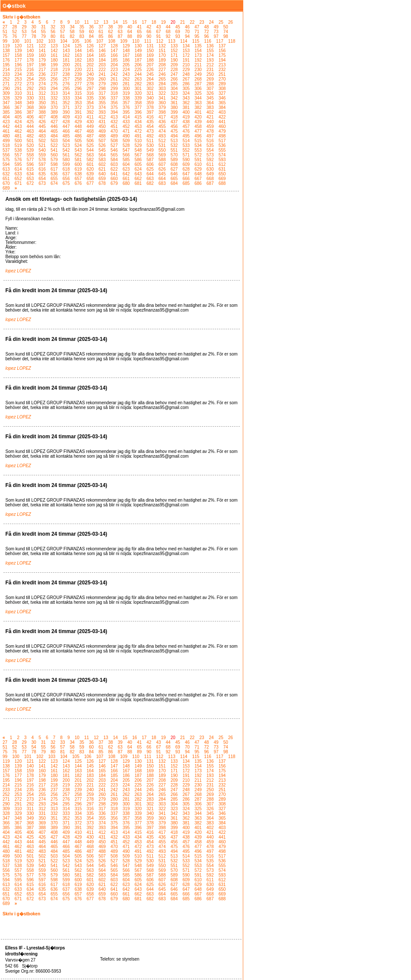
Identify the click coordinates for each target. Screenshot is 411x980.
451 (114, 126)
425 (30, 122)
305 (186, 89)
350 (42, 103)
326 (210, 93)
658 (90, 179)
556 (6, 155)
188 (150, 60)
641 (114, 174)
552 (186, 150)
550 (162, 150)
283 (150, 84)
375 (114, 108)
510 (138, 141)
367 (18, 108)
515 (198, 141)
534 (198, 145)
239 (78, 74)
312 (42, 93)
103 (52, 41)
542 (66, 150)
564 (102, 155)
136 (210, 46)
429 (78, 122)
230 (198, 70)
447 (66, 126)
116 (208, 41)
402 (210, 112)
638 (78, 174)
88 (130, 36)
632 (6, 174)
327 (222, 93)
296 (78, 89)
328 (6, 98)
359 (150, 103)
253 (18, 79)
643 (138, 174)
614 (18, 169)
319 (126, 93)
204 (114, 65)
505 (78, 141)
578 (42, 160)
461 (6, 131)
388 (42, 112)
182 (78, 60)
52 (14, 32)
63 (120, 32)
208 (162, 65)
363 (198, 103)
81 (63, 36)
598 (54, 164)
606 (150, 164)
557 (18, 155)
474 (162, 131)
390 (66, 112)
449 (90, 126)
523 (66, 145)
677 (90, 183)
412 (102, 117)
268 (198, 79)
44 (168, 27)
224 (126, 70)
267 (186, 79)
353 (78, 103)
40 (130, 27)
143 (66, 51)
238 (66, 74)
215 (18, 70)
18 (154, 22)
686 (198, 183)
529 (138, 145)
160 (42, 55)
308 (222, 89)
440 (210, 122)
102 (40, 41)
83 (82, 36)
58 (72, 32)
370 (54, 108)
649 (210, 174)
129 (126, 46)
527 (114, 145)
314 (66, 93)
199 (54, 65)
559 (42, 155)
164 (90, 55)
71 (197, 32)
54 (34, 32)
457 (186, 126)
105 (76, 41)
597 (42, 164)
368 (30, 108)
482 (30, 136)
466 (66, 131)
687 (210, 183)
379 (162, 108)
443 (18, 126)
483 (42, 136)
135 (198, 46)
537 (6, 150)
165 (102, 55)
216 (30, 70)
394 (114, 112)
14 (115, 22)
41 (140, 27)
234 (18, 74)
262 (126, 79)
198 (42, 65)
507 (102, 141)
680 (126, 183)
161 (54, 55)
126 (90, 46)
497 (210, 136)
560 (54, 155)
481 (18, 136)
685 (186, 183)
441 (222, 122)
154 (198, 51)
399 (174, 112)
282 (138, 84)
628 (186, 169)
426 (42, 122)
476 (186, 131)
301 (138, 89)
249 (198, 74)
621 (102, 169)
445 (42, 126)
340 (150, 98)
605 (138, 164)
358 (138, 103)
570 (174, 155)
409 (66, 117)
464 (42, 131)
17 (144, 22)
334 (78, 98)
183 (90, 60)
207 (150, 65)
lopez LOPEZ (18, 271)
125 (78, 46)
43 (158, 27)
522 (54, 145)
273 (30, 84)
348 (18, 103)
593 (222, 160)
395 (126, 112)
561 (66, 155)
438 (186, 122)
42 (149, 27)
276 (66, 84)
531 (162, 145)
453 (138, 126)
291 (18, 89)
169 (150, 55)
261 (114, 79)
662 (138, 179)
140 (30, 51)
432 (114, 122)
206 (138, 65)
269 (210, 79)
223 (114, 70)
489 (114, 136)
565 (114, 155)
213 (222, 65)
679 (114, 183)
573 (210, 155)
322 (162, 93)
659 (102, 179)
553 (198, 150)
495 (186, 136)
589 (174, 160)
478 (210, 131)
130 (138, 46)
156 (222, 51)
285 (174, 84)
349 (30, 103)
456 (174, 126)
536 (222, 145)
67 (158, 32)
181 (66, 60)
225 (138, 70)
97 (216, 36)
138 (6, 51)
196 (18, 65)
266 (174, 79)
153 (186, 51)
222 (102, 70)
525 (90, 145)
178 (30, 60)
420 (198, 117)
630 (210, 169)
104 (64, 41)
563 (90, 155)
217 (42, 70)
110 (136, 41)
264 (150, 79)
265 (162, 79)
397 (150, 112)
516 (210, 141)
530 (150, 145)
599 (66, 164)
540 (42, 150)
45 (178, 27)
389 (54, 112)
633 (18, 174)
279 (102, 84)
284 (162, 84)
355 (102, 103)
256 (54, 79)
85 (101, 36)
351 (54, 103)
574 (222, 155)
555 (222, 150)
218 (54, 70)
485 (66, 136)
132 (162, 46)
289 (222, 84)
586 (138, 160)
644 (150, 174)
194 (222, 60)
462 (18, 131)
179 (42, 60)
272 (18, 84)
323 (174, 93)
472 (138, 131)
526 (102, 145)
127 (102, 46)
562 (78, 155)
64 (130, 32)
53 (24, 32)
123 (54, 46)
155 (210, 51)
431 (102, 122)
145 (90, 51)
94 (187, 36)
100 (16, 41)
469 (102, 131)
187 (138, 60)
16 (134, 22)
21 (183, 22)
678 (102, 183)
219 (66, 70)
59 (82, 32)
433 (126, 122)
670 (6, 183)
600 (78, 164)
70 (187, 32)
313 (54, 93)
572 (198, 155)
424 (18, 122)
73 (216, 32)
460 (222, 126)
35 (82, 27)
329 (18, 98)
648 (198, 174)
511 (150, 141)
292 (30, 89)
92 (168, 36)
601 (90, 164)
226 (150, 70)
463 (30, 131)
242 (114, 74)
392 (90, 112)
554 (210, 150)
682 (150, 183)
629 (198, 169)
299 (114, 89)
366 (6, 108)
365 (222, 103)
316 (90, 93)
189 (162, 60)
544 (90, 150)
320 (138, 93)
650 (222, 174)
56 (53, 32)
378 (150, 108)
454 (150, 126)
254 (30, 79)
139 (18, 51)
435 (150, 122)
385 (6, 112)
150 (150, 51)
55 (43, 32)
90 (149, 36)
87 (120, 36)
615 (30, 169)
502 (42, 141)
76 (14, 36)
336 (102, 98)
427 (54, 122)
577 (30, 160)
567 (138, 155)
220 (78, 70)
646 (174, 174)
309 (6, 93)
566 (126, 155)
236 (42, 74)
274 (42, 84)
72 (206, 32)
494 (174, 136)
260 (102, 79)
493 (162, 136)
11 (86, 22)
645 (162, 174)
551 (174, 150)
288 (210, 84)
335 (90, 98)
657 (78, 179)
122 (42, 46)
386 (18, 112)
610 (198, 164)
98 (226, 36)
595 (18, 164)
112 (160, 41)
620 (90, 169)
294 (54, 89)
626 (162, 169)
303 (162, 89)
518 (6, 145)
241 (102, 74)
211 (198, 65)
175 (222, 55)
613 (6, 169)
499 (6, 141)
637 (66, 174)
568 (150, 155)
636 (54, 174)
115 (196, 41)
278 (90, 84)
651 (6, 179)
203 (102, 65)
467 (78, 131)
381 (186, 108)
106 (88, 41)
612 (222, 164)
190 (174, 60)
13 (106, 22)
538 (18, 150)
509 (126, 141)
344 (198, 98)
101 (28, 41)
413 (114, 117)
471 (126, 131)
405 (18, 117)
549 (150, 150)
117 (220, 41)
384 (222, 108)
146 (102, 51)
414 (126, 117)
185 (114, 60)
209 (174, 65)
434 (138, 122)
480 (6, 136)
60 (91, 32)
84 (91, 36)
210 (186, 65)
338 (126, 98)
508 (114, 141)
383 (210, 108)
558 (30, 155)
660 (114, 179)
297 (90, 89)
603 (114, 164)
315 (78, 93)
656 (66, 179)
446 (54, 126)
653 (30, 179)
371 (66, 108)
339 (138, 98)
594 (6, 164)
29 (24, 27)
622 (114, 169)
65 (140, 32)
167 (126, 55)
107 (100, 41)
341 (162, 98)
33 (63, 27)
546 (114, 150)
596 (30, 164)
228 (174, 70)
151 (162, 51)
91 (158, 36)
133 (174, 46)
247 (174, 74)
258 (78, 79)
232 (222, 70)
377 (138, 108)
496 (198, 136)
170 (162, 55)
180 (54, 60)
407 (42, 117)
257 (66, 79)
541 (54, 150)
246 (162, 74)
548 (138, 150)
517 (222, 141)
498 (222, 136)
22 (192, 22)
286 (186, 84)
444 (30, 126)
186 (126, 60)
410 (78, 117)
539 (30, 150)
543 (78, 150)
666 (186, 179)
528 (126, 145)
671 (18, 183)
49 (216, 27)
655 (54, 179)
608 (174, 164)
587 (150, 160)
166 (114, 55)
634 (30, 174)
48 (206, 27)
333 (66, 98)
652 (18, 179)
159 (30, 55)
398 (162, 112)
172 (186, 55)
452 (126, 126)
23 (202, 22)
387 (30, 112)
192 (198, 60)
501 (30, 141)
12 (96, 22)
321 (150, 93)
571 (186, 155)
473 (150, 131)
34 (72, 27)
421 (210, 117)
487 (90, 136)
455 (162, 126)
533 (186, 145)
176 (6, 60)
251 (222, 74)
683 (162, 183)
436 (162, 122)
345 (210, 98)
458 (198, 126)
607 (162, 164)
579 (54, 160)
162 (66, 55)
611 (210, 164)
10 (77, 22)
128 (114, 46)
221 (90, 70)
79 (43, 36)
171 (174, 55)
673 (42, 183)
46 (187, 27)
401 (198, 112)
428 (66, 122)
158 (18, 55)
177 (18, 60)
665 (174, 179)
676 (78, 183)
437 (174, 122)
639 (90, 174)
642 (126, 174)
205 (126, 65)
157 (6, 55)
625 (150, 169)
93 (178, 36)
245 (150, 74)
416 (150, 117)
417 (162, 117)
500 (18, 141)
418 (174, 117)
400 (186, 112)
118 (232, 41)
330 (30, 98)
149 (138, 51)
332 (54, 98)
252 (6, 79)
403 (222, 112)
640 (102, 174)
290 (6, 89)
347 (6, 103)
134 (186, 46)
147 (114, 51)
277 (78, 84)
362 (186, 103)
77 (24, 36)
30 (34, 27)
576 (18, 160)
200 (66, 65)
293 (42, 89)
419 (186, 117)
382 (198, 108)
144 (78, 51)
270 (222, 79)
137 (222, 46)
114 (184, 41)
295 (66, 89)
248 (186, 74)
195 (6, 65)
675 (66, 183)
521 (42, 145)
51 (5, 32)
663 (150, 179)
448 (78, 126)
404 (6, 117)
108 (112, 41)
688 (222, 183)
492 (150, 136)
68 (168, 32)
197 (30, 65)
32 (53, 27)
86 (111, 36)
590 (186, 160)
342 (174, 98)
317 (102, 93)
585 (126, 160)
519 (18, 145)
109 (124, 41)
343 (186, 98)
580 (66, 160)
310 (18, 93)
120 (18, 46)
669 (222, 179)
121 (30, 46)
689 (6, 188)
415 (138, 117)
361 (174, 103)
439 (198, 122)
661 (126, 179)
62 (111, 32)
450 (102, 126)
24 (211, 22)
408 (54, 117)
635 (42, 174)
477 (198, 131)
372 (78, 108)
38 (111, 27)
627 (174, 169)
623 (126, 169)
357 (126, 103)
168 (138, 55)
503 (54, 141)
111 (148, 41)
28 (14, 27)
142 (54, 51)
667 (198, 179)
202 (90, 65)
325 (198, 93)
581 (78, 160)
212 (210, 65)
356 (114, 103)
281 (126, 84)
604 (126, 164)
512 (162, 141)
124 (66, 46)
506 (90, 141)
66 (149, 32)
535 (210, 145)
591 (198, 160)
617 (54, 169)
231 (210, 70)
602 (102, 164)
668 (210, 179)
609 (186, 164)
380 (174, 108)
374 (102, 108)
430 (90, 122)
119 (6, 46)
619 (78, 169)
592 (210, 160)
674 (54, 183)
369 (42, 108)
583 (102, 160)
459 (210, 126)
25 (221, 22)
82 (72, 36)
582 (90, 160)
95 (197, 36)
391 (78, 112)
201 (78, 65)
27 (5, 27)
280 (114, 84)
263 (138, 79)
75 (5, 36)
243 (126, 74)
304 (174, 89)
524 (78, 145)
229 (186, 70)
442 (6, 126)
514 (186, 141)
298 (102, 89)
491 (138, 136)
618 (66, 169)
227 (162, 70)
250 (210, 74)
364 (210, 103)
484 (54, 136)
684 (174, 183)
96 (206, 36)
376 (126, 108)
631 (222, 169)
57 (63, 32)
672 (30, 183)
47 (197, 27)
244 (138, 74)
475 (174, 131)
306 (198, 89)
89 (140, 36)
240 (90, 74)
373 (90, 108)
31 (43, 27)
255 (42, 79)
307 (210, 89)
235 (30, 74)
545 (102, 150)
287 (198, 84)
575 (6, 160)
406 (30, 117)
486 (78, 136)
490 (126, 136)
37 (101, 27)
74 (226, 32)
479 (222, 131)
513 (174, 141)
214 (6, 70)
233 (6, 74)
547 (126, 150)
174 (210, 55)
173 (198, 55)
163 (78, 55)
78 (34, 36)
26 (231, 22)
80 (53, 36)
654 (42, 179)
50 (226, 27)
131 (150, 46)
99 (5, 41)
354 (90, 103)
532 (174, 145)
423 (6, 122)
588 (162, 160)
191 (186, 60)
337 (114, 98)
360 (162, 103)
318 (114, 93)
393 (102, 112)
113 (172, 41)
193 (210, 60)
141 (42, 51)
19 (163, 22)
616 (42, 169)
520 (30, 145)
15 (125, 22)
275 (54, 84)
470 (114, 131)
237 (54, 74)
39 (120, 27)
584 (114, 160)
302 (150, 89)
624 (138, 169)
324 (186, 93)
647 (186, 174)
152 (174, 51)
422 (222, 117)
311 (30, 93)
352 (66, 103)
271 (6, 84)
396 (138, 112)
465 (54, 131)
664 (162, 179)
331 (42, 98)
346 (222, 98)
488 (102, 136)
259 (90, 79)
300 (126, 89)
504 (66, 141)
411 (90, 117)
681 (138, 183)
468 (90, 131)
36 (91, 27)
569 (162, 155)
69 (178, 32)
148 (126, 51)
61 (101, 32)
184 (102, 60)
